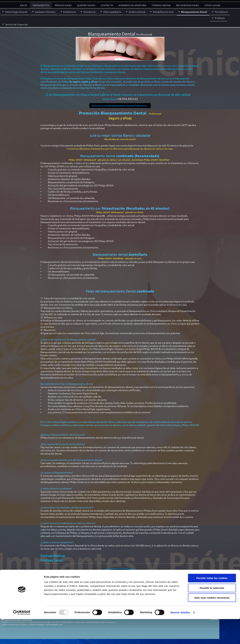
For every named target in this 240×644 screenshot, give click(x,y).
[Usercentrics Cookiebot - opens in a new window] (22, 637)
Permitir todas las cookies (212, 603)
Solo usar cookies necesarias (212, 623)
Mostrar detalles (180, 637)
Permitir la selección (212, 613)
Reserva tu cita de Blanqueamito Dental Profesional (119, 105)
